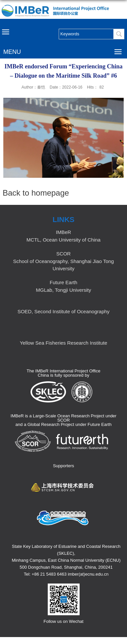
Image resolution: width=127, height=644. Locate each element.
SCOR (63, 254)
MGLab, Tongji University (63, 290)
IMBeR (64, 232)
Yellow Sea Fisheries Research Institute (64, 343)
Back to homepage (36, 193)
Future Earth (63, 282)
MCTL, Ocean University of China (63, 240)
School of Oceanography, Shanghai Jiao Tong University (64, 265)
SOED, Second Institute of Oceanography (64, 311)
